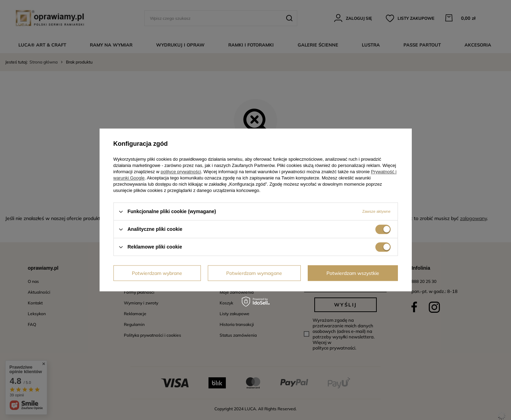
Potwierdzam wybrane (157, 273)
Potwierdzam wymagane (254, 273)
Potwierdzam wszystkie (353, 273)
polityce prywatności (181, 172)
